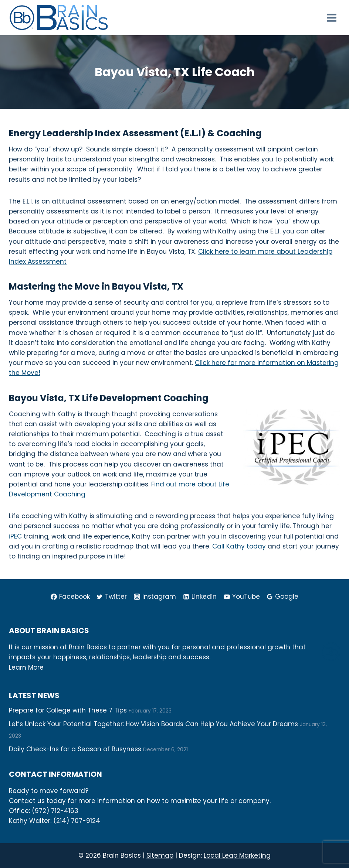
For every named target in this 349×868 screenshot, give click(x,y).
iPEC (15, 536)
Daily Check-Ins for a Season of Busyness (75, 749)
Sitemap (160, 855)
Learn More (26, 667)
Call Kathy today (240, 546)
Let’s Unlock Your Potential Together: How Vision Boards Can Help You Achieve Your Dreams (153, 724)
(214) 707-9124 (77, 821)
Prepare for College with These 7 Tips (68, 710)
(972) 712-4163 (55, 811)
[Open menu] (331, 18)
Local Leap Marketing (237, 855)
